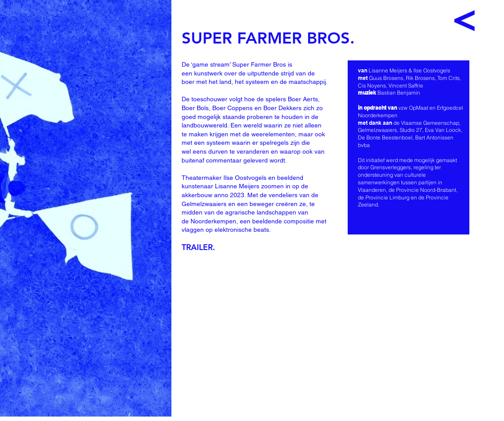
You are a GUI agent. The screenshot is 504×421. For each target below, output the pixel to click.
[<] (464, 20)
